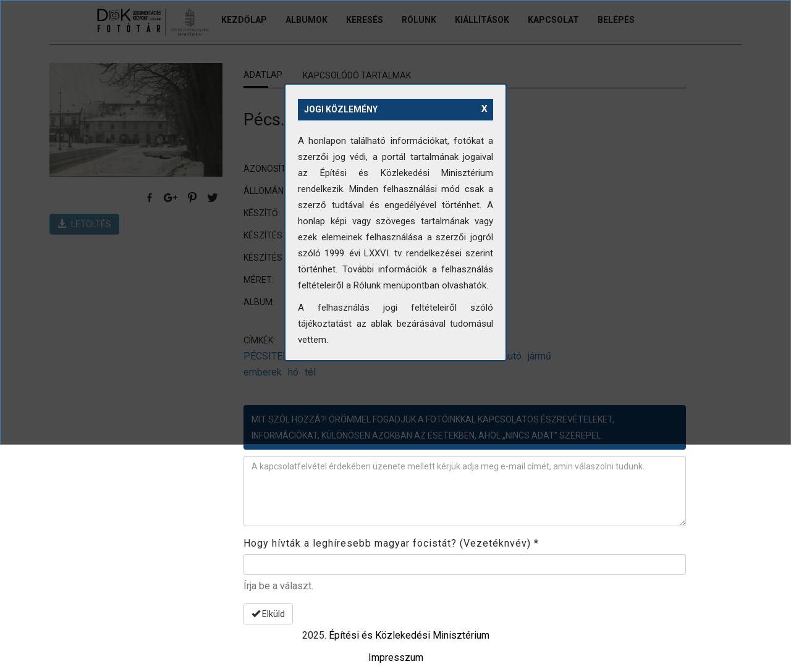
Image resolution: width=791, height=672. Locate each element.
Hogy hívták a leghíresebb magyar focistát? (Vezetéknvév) (391, 543)
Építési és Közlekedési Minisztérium (409, 635)
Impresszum (396, 657)
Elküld (268, 614)
